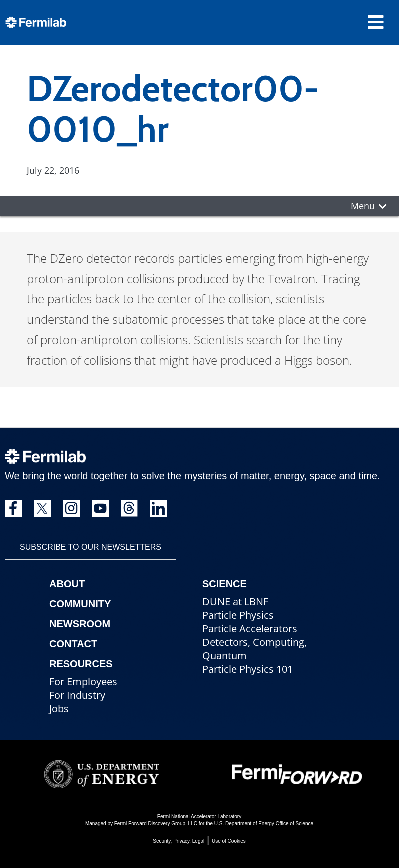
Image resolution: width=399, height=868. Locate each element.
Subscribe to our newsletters (91, 547)
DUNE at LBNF (235, 602)
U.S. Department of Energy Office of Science (264, 824)
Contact (73, 644)
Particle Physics (238, 615)
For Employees (83, 682)
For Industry (77, 695)
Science (225, 584)
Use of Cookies (229, 841)
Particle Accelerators (250, 629)
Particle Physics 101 (248, 669)
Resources (81, 664)
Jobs (59, 709)
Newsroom (80, 624)
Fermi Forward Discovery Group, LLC (156, 824)
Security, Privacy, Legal (179, 841)
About (67, 584)
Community (80, 604)
